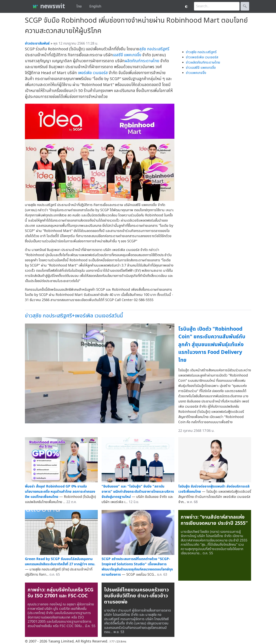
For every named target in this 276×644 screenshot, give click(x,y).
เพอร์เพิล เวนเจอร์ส (93, 73)
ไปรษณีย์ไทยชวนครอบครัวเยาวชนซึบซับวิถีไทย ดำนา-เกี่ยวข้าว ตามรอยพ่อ (136, 596)
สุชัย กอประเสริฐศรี (154, 49)
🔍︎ (245, 6)
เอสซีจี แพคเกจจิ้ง (127, 55)
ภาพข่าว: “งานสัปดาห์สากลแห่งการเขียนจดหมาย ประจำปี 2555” (214, 520)
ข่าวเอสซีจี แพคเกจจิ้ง (201, 68)
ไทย (79, 6)
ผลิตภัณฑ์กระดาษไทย (142, 61)
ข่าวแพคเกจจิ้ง (196, 73)
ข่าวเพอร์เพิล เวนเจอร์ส (202, 57)
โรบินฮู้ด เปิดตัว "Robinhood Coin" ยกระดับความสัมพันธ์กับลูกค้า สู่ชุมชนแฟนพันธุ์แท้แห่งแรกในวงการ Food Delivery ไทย (212, 345)
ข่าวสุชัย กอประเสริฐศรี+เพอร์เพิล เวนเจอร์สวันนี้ (74, 316)
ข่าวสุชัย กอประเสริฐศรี (201, 52)
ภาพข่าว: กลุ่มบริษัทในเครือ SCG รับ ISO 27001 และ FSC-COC (61, 593)
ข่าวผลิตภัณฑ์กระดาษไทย (203, 62)
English (95, 6)
